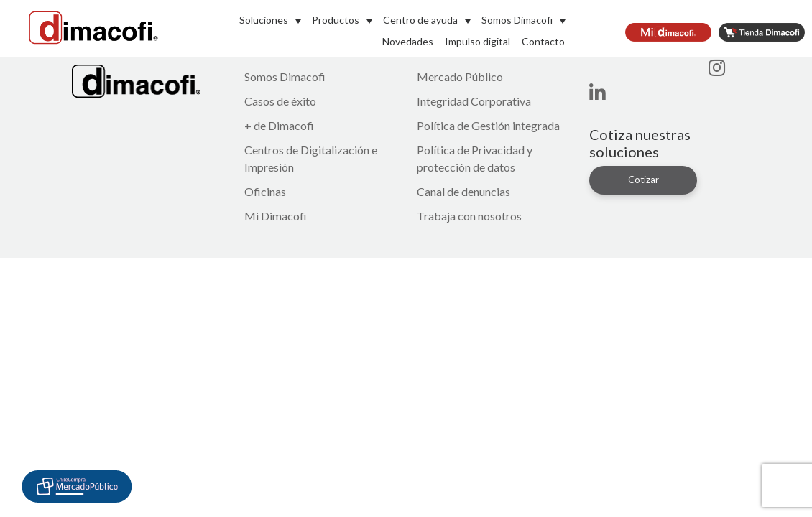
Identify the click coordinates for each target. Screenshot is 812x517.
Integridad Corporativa (474, 101)
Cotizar (643, 180)
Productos (336, 20)
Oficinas (265, 191)
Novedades (408, 41)
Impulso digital (477, 41)
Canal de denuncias (463, 191)
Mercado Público (460, 76)
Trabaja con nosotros (469, 216)
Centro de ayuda (420, 20)
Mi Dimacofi (276, 216)
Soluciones (264, 20)
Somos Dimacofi (517, 20)
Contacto (543, 41)
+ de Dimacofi (279, 125)
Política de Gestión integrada (488, 125)
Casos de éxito (280, 101)
